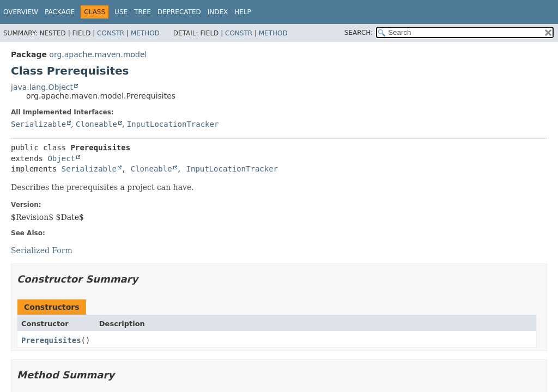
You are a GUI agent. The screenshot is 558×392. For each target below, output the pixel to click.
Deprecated (179, 12)
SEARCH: (359, 33)
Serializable (38, 124)
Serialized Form (42, 250)
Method (145, 33)
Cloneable (96, 124)
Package (60, 12)
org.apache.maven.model (98, 54)
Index (218, 12)
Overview (21, 12)
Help (243, 12)
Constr (111, 33)
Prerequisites (51, 340)
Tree (142, 12)
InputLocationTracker (173, 124)
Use (121, 12)
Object (61, 158)
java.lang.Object (42, 87)
